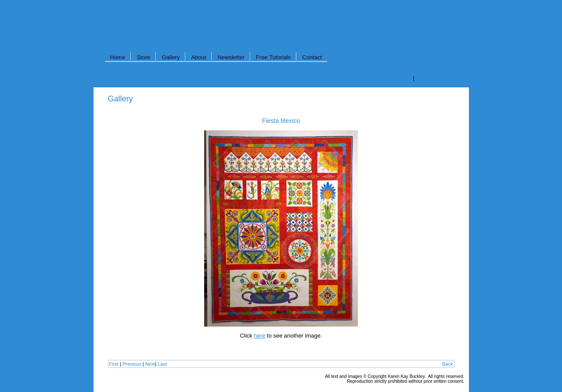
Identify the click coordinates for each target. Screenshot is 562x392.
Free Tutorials (273, 57)
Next (150, 364)
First (114, 364)
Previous (132, 364)
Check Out (430, 78)
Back (447, 364)
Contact (312, 57)
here (259, 336)
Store (143, 57)
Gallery (171, 57)
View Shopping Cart (387, 78)
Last (162, 364)
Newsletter (231, 57)
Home (118, 57)
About (198, 57)
